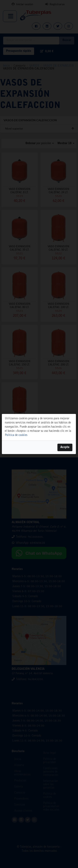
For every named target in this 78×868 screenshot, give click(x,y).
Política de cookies (16, 435)
